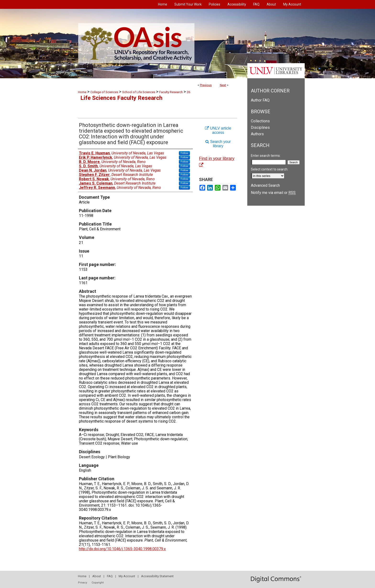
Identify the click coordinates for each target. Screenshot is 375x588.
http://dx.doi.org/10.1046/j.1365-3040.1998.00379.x (122, 549)
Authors (257, 134)
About (97, 576)
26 (188, 92)
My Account (127, 576)
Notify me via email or (273, 193)
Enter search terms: (266, 156)
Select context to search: (270, 169)
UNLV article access (218, 130)
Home (82, 92)
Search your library (218, 144)
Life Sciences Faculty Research (121, 98)
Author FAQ (260, 100)
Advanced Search (265, 185)
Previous (206, 85)
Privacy (83, 583)
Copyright (98, 583)
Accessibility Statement (157, 576)
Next (223, 85)
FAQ (110, 576)
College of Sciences (104, 92)
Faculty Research (171, 92)
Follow (184, 153)
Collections (260, 121)
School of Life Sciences (139, 92)
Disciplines (260, 127)
